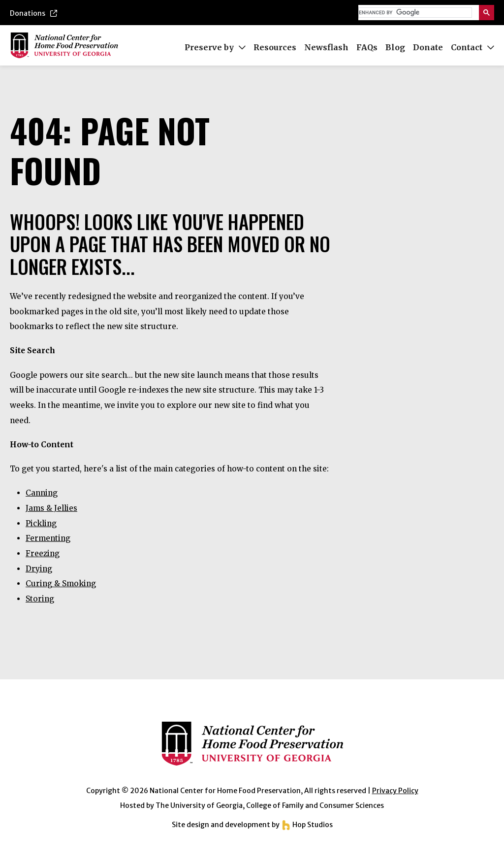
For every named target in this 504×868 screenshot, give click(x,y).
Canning (42, 493)
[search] (414, 13)
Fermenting (48, 538)
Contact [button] (472, 47)
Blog (395, 47)
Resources (275, 47)
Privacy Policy (395, 791)
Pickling (41, 523)
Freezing (43, 553)
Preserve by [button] (215, 47)
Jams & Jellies (51, 508)
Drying (39, 569)
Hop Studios (307, 825)
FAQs (367, 47)
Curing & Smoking (61, 584)
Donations (33, 14)
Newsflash (326, 47)
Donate (428, 47)
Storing (40, 599)
